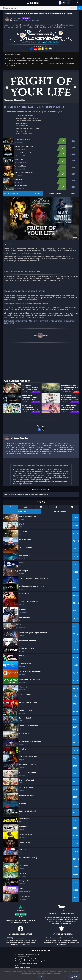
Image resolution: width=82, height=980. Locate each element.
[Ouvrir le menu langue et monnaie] (65, 3)
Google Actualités (24, 458)
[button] (78, 3)
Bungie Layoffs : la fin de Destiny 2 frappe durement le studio (30, 372)
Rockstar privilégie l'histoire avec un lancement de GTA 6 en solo (69, 382)
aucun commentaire (32, 20)
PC (45, 950)
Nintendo (47, 960)
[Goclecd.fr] (33, 3)
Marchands (7, 952)
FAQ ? (17, 940)
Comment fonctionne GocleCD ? (27, 929)
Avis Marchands (71, 956)
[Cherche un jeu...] (41, 8)
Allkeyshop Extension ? (23, 942)
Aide (74, 976)
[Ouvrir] (4, 3)
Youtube (35, 950)
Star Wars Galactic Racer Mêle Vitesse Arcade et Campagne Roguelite (69, 372)
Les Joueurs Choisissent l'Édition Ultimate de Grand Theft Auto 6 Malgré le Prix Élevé (30, 362)
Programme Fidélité (72, 950)
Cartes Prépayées (71, 952)
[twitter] (43, 404)
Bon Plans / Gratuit (72, 954)
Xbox (46, 953)
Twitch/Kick (7, 950)
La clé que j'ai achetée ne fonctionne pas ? (30, 936)
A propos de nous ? (22, 932)
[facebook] (39, 404)
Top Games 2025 (71, 958)
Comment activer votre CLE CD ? (27, 938)
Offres (77, 367)
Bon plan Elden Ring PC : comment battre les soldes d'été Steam (69, 362)
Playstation (48, 956)
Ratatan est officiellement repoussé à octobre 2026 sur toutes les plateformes (30, 382)
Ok (41, 976)
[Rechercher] (79, 8)
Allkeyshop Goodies (72, 961)
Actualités (26, 18)
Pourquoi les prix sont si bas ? (26, 934)
